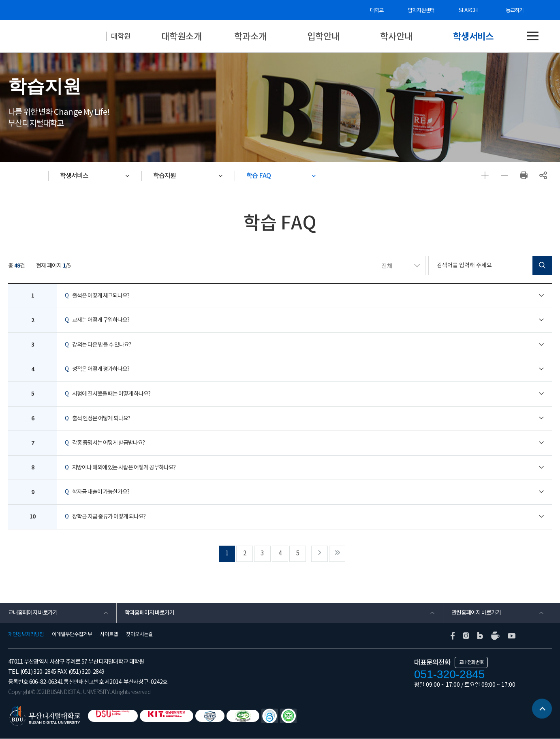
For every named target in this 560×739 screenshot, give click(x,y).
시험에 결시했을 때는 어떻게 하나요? (108, 394)
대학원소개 (182, 36)
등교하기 (515, 10)
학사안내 (396, 36)
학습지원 (165, 176)
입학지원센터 (423, 10)
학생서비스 (473, 36)
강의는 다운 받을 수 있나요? (98, 345)
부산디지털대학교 (61, 36)
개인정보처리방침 (26, 635)
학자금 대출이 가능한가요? (97, 493)
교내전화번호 (471, 663)
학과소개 (250, 36)
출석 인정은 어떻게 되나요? (97, 419)
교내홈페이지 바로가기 (33, 613)
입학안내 (323, 36)
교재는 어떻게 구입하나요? (97, 321)
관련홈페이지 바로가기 (476, 613)
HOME (28, 176)
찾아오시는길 (139, 635)
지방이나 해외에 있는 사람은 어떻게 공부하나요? (120, 468)
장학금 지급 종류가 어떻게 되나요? (105, 517)
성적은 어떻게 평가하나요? (97, 370)
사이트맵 (109, 635)
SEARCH (469, 10)
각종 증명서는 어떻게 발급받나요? (105, 443)
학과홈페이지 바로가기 (150, 613)
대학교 (378, 10)
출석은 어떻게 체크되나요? (97, 296)
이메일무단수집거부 (72, 635)
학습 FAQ (260, 176)
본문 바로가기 (0, 0)
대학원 (121, 36)
